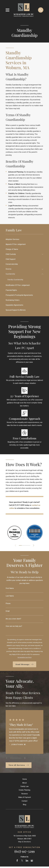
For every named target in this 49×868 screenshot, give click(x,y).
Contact (24, 801)
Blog (24, 805)
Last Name (10, 596)
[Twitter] (22, 861)
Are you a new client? (13, 619)
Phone (8, 604)
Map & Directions (24, 842)
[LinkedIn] (27, 861)
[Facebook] (17, 861)
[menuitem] (24, 239)
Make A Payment (25, 797)
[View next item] (34, 545)
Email (8, 611)
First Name (10, 588)
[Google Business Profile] (32, 861)
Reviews (25, 794)
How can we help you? (14, 626)
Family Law (25, 786)
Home (25, 779)
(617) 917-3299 (25, 851)
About (24, 783)
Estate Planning (24, 790)
